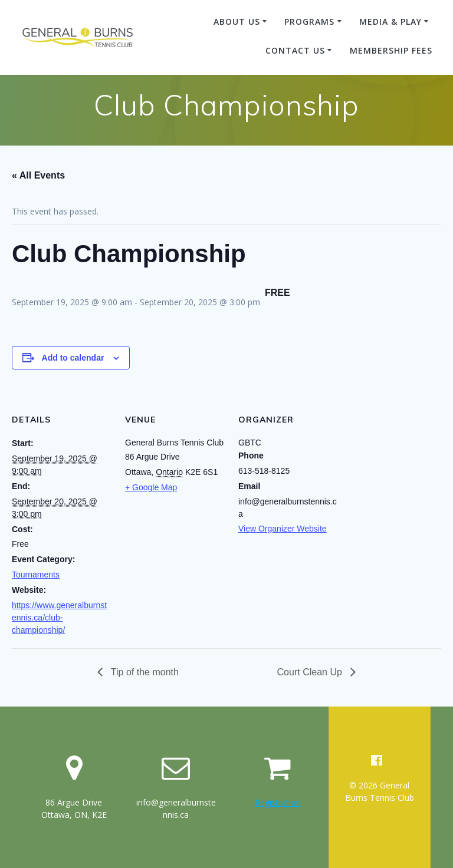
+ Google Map (151, 487)
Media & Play (390, 22)
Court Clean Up (311, 672)
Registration (278, 802)
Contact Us (295, 50)
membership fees (391, 50)
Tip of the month (144, 672)
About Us (237, 22)
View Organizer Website (283, 529)
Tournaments (36, 575)
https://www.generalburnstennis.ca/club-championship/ (59, 618)
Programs (309, 22)
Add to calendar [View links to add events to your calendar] (73, 358)
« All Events (38, 175)
